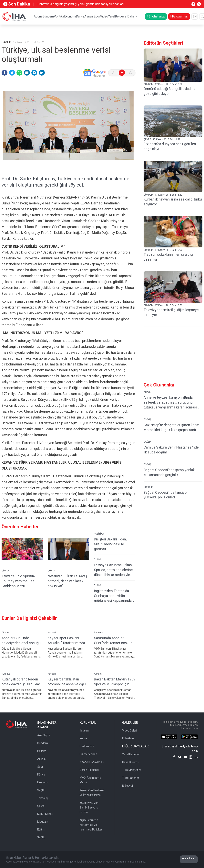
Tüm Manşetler (132, 770)
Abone (38, 16)
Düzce (5, 633)
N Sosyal (127, 786)
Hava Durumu (131, 762)
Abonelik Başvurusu (92, 762)
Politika (59, 16)
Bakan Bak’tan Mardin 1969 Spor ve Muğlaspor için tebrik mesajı (115, 682)
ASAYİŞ (147, 392)
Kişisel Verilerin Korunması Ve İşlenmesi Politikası (91, 825)
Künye (83, 738)
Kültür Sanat (45, 814)
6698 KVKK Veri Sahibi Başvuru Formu (89, 808)
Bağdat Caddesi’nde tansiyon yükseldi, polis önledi (166, 495)
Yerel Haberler (131, 754)
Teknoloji (43, 798)
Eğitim (41, 830)
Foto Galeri (129, 738)
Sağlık (41, 790)
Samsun (98, 633)
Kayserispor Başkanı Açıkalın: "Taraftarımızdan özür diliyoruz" (67, 640)
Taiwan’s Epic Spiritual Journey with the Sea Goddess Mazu (19, 581)
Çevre (41, 806)
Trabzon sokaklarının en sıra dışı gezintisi (168, 257)
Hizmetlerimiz (88, 754)
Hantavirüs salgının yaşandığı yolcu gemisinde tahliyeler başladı (81, 4)
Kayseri (52, 633)
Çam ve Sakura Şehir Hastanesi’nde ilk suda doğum (171, 450)
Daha (131, 16)
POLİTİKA (99, 534)
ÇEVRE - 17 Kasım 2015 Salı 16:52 (162, 139)
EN (195, 16)
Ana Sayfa (44, 735)
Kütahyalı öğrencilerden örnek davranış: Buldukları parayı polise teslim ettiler (21, 682)
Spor (97, 16)
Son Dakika (17, 4)
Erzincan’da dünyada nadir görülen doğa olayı (170, 146)
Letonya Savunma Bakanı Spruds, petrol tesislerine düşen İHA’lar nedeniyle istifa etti (113, 570)
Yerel (112, 16)
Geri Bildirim (189, 859)
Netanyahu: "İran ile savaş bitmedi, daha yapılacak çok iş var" (67, 581)
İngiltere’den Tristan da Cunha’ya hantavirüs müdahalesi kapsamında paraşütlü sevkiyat (113, 596)
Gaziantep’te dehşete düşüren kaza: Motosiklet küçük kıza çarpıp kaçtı (171, 427)
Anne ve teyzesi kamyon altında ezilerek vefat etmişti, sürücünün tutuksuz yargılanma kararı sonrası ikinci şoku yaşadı (170, 402)
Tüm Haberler (131, 778)
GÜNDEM (148, 487)
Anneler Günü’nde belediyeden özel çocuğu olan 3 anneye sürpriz (21, 640)
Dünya (80, 16)
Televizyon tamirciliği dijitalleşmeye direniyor (171, 312)
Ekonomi (70, 16)
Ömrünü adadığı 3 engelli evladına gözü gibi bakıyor (169, 91)
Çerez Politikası (89, 770)
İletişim (84, 731)
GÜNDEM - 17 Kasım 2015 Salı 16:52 (163, 84)
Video (104, 16)
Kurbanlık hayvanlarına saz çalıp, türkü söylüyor (173, 202)
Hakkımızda (87, 746)
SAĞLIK (147, 442)
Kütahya (6, 674)
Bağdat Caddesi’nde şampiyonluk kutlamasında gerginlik (169, 472)
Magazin (43, 822)
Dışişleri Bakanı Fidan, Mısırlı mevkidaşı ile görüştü (110, 544)
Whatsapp (156, 16)
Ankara (98, 674)
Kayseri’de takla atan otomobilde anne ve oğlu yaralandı (67, 682)
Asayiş (89, 16)
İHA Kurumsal (179, 16)
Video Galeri (130, 731)
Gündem (48, 16)
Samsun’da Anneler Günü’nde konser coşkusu (114, 640)
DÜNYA (5, 571)
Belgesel (121, 16)
